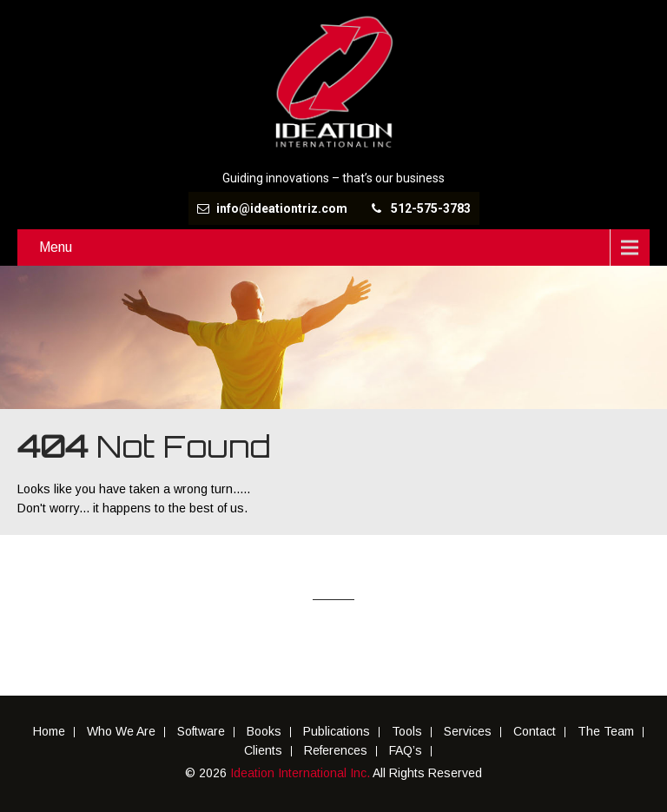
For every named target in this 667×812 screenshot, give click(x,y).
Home (49, 732)
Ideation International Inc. (301, 773)
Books (264, 732)
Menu (56, 247)
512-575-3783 (431, 208)
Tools (407, 732)
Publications (337, 732)
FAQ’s (406, 751)
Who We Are (121, 732)
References (336, 751)
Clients (263, 751)
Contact (535, 732)
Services (468, 732)
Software (201, 732)
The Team (606, 732)
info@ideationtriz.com (282, 208)
